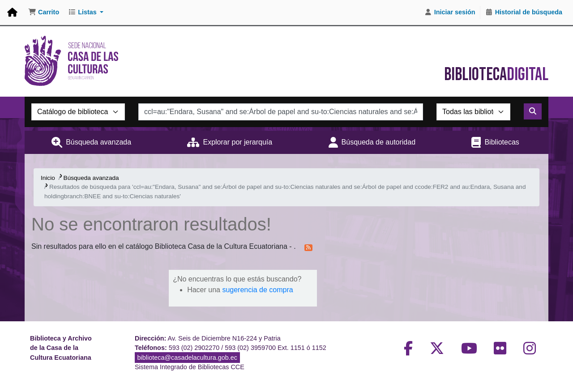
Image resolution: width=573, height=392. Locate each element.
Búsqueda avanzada (98, 142)
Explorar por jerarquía (237, 142)
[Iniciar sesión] (450, 13)
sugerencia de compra (257, 290)
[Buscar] (533, 111)
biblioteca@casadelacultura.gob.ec (187, 358)
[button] (44, 13)
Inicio (48, 178)
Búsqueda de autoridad (378, 142)
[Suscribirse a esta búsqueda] (308, 247)
